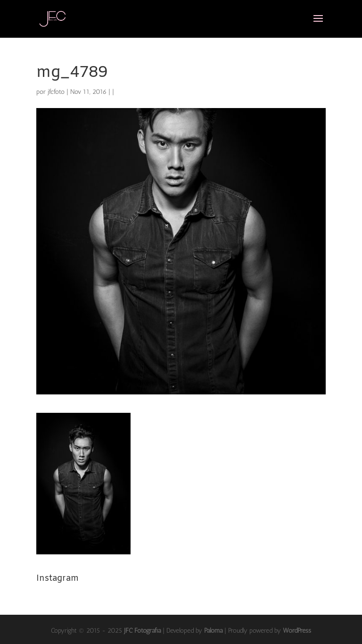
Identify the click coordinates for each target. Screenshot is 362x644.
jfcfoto (56, 92)
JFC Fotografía (142, 631)
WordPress (297, 631)
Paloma (213, 631)
